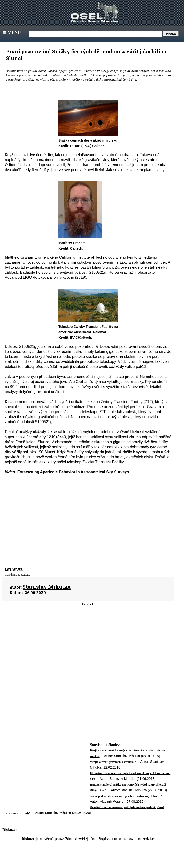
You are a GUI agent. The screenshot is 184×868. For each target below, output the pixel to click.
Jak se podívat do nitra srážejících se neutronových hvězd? (126, 796)
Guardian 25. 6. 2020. (17, 575)
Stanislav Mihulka (47, 587)
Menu (11, 33)
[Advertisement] (88, 645)
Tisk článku (88, 604)
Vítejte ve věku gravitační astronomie (113, 762)
